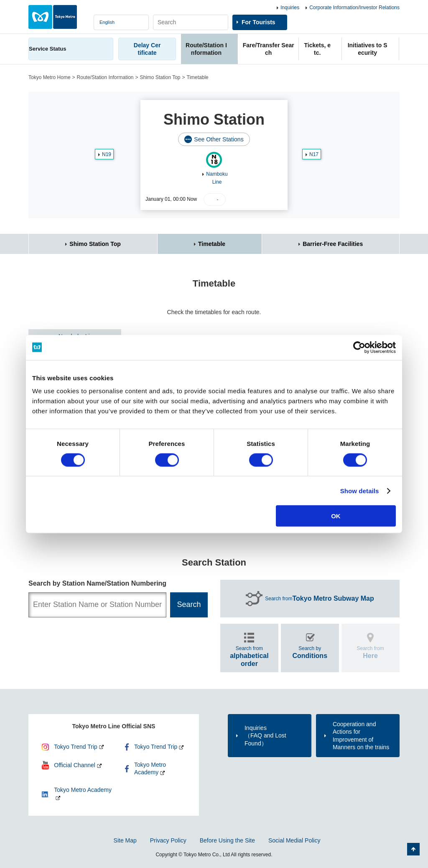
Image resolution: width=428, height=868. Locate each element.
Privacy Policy (168, 840)
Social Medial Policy (294, 840)
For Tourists (259, 22)
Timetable (212, 244)
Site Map (125, 840)
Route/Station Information (105, 77)
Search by (310, 652)
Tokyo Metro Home (50, 77)
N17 (314, 154)
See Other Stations (219, 139)
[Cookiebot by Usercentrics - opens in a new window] (359, 347)
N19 (107, 154)
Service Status (48, 49)
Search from (320, 599)
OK (336, 516)
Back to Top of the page (413, 849)
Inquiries (290, 8)
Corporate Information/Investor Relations (354, 8)
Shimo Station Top (160, 77)
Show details (360, 490)
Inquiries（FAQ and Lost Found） (265, 735)
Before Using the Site (227, 840)
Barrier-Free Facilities (333, 244)
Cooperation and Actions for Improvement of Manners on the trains (361, 736)
